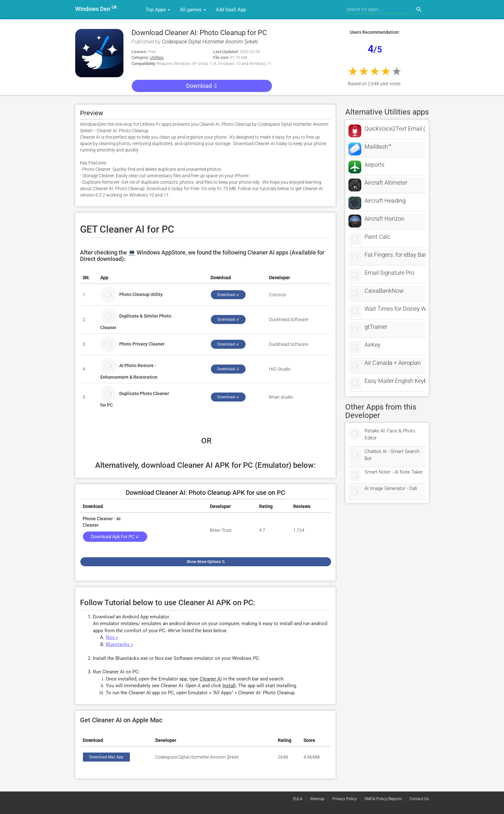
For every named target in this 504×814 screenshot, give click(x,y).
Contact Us (419, 799)
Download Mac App (106, 757)
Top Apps (158, 10)
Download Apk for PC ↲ (115, 537)
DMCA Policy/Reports (383, 799)
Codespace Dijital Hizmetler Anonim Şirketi (210, 42)
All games (193, 10)
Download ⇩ (202, 86)
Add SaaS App (231, 10)
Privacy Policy (345, 799)
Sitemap (317, 799)
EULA (298, 799)
